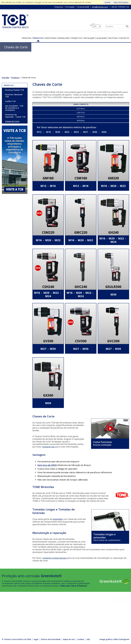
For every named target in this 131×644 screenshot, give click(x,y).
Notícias (113, 38)
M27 (85, 132)
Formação (70, 7)
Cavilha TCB (10, 101)
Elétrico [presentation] (81, 109)
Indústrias (50, 38)
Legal (36, 639)
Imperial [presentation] (81, 121)
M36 (104, 132)
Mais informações (121, 2)
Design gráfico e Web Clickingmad (114, 639)
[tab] (81, 104)
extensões (58, 519)
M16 (48, 132)
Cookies (81, 639)
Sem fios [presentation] (81, 113)
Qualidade (102, 38)
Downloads (64, 38)
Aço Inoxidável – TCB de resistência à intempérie (14, 108)
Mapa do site (69, 639)
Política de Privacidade (51, 639)
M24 (76, 132)
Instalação (89, 38)
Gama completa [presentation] (81, 104)
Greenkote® (83, 7)
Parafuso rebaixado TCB (14, 96)
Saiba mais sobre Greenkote (73, 586)
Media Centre (30, 622)
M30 (95, 132)
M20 (58, 132)
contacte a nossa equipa (54, 558)
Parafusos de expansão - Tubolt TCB (15, 116)
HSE (25, 612)
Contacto (124, 38)
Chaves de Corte (12, 121)
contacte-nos (48, 447)
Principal (27, 38)
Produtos (38, 38)
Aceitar (108, 2)
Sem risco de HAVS (47, 465)
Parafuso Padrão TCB (15, 90)
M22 (67, 132)
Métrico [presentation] (81, 117)
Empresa (59, 7)
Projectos (77, 38)
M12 (39, 132)
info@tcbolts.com (100, 7)
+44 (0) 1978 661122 (120, 7)
